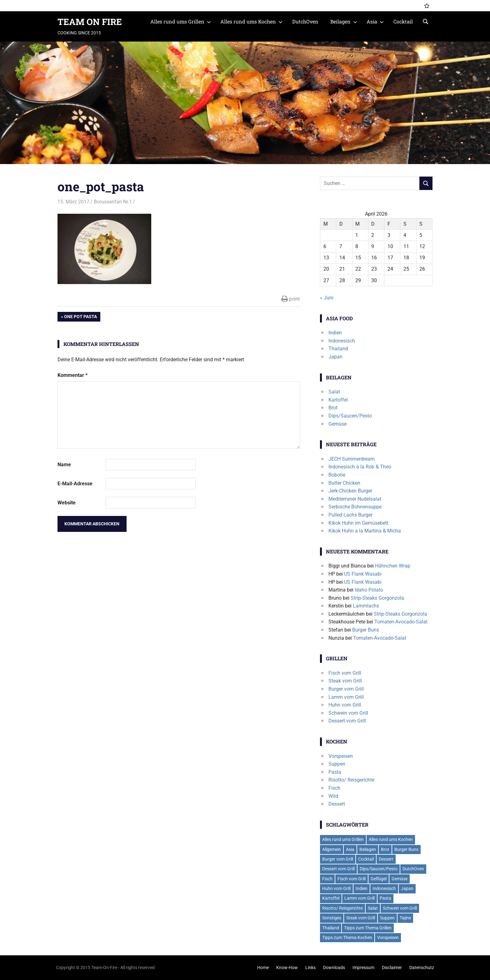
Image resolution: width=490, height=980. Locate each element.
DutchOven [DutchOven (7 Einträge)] (413, 869)
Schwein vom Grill (348, 713)
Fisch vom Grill (345, 673)
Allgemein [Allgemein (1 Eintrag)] (332, 849)
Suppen (337, 764)
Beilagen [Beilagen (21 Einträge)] (368, 849)
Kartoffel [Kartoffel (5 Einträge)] (331, 898)
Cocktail (403, 21)
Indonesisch (342, 341)
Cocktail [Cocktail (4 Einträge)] (366, 859)
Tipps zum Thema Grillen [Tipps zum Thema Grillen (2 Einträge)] (368, 928)
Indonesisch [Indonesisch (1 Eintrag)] (384, 888)
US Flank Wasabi (363, 574)
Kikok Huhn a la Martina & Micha (365, 531)
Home (263, 967)
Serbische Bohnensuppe (355, 507)
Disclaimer (392, 967)
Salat (334, 392)
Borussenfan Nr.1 (113, 202)
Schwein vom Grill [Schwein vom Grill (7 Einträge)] (400, 908)
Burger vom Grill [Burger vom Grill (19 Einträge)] (338, 859)
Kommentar (72, 375)
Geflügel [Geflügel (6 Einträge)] (379, 879)
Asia (375, 21)
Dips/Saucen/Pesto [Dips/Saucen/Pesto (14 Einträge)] (379, 869)
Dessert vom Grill (347, 721)
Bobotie (337, 475)
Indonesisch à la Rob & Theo (360, 467)
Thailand (338, 349)
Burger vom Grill (346, 689)
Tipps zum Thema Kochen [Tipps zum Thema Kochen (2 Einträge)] (347, 937)
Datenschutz (422, 967)
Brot (333, 408)
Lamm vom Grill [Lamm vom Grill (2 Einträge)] (360, 898)
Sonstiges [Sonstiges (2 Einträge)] (332, 918)
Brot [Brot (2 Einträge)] (385, 849)
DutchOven (305, 21)
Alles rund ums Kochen (251, 21)
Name (64, 465)
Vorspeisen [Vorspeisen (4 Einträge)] (388, 937)
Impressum (363, 967)
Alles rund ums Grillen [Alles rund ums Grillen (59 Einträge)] (343, 839)
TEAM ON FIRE (90, 22)
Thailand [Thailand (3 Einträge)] (331, 928)
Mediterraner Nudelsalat (355, 499)
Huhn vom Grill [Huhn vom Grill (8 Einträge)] (336, 888)
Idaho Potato (369, 590)
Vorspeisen (341, 756)
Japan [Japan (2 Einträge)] (407, 888)
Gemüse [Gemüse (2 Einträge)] (400, 879)
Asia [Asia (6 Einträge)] (350, 849)
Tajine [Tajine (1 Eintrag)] (405, 918)
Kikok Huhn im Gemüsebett (358, 523)
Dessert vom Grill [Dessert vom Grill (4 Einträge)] (338, 869)
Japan (335, 357)
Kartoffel (338, 400)
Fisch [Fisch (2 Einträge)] (327, 879)
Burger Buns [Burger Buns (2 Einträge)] (406, 849)
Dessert (337, 804)
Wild (333, 796)
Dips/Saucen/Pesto (350, 416)
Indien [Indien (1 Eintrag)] (362, 888)
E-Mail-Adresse (75, 484)
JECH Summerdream (352, 459)
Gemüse (337, 424)
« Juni (327, 298)
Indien (335, 333)
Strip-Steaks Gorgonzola (377, 598)
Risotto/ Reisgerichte (351, 780)
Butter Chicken (344, 483)
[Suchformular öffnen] (426, 21)
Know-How (287, 967)
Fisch (334, 788)
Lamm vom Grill (346, 697)
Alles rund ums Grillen (181, 21)
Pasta (335, 772)
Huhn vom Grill (345, 705)
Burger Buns (366, 630)
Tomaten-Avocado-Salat (401, 622)
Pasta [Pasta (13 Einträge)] (385, 898)
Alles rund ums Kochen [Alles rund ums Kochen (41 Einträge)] (391, 839)
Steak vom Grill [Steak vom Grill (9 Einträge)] (361, 918)
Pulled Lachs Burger (350, 515)
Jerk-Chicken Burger (350, 491)
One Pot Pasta (80, 317)
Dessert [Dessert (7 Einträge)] (386, 859)
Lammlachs (366, 606)
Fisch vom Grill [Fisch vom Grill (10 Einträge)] (352, 879)
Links (310, 967)
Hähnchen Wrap (393, 566)
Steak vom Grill (345, 681)
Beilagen (344, 21)
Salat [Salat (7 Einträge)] (373, 908)
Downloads (334, 967)
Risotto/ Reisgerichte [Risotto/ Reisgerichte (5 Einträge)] (342, 908)
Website (67, 503)
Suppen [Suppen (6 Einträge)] (387, 918)
